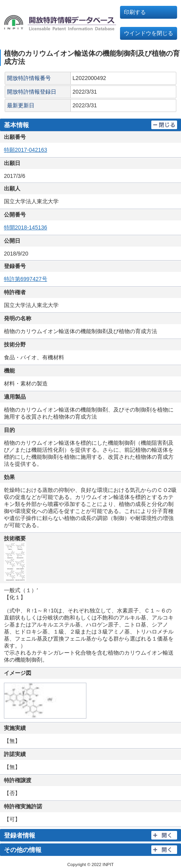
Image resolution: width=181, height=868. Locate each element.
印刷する (135, 12)
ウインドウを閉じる (149, 33)
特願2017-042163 (26, 150)
